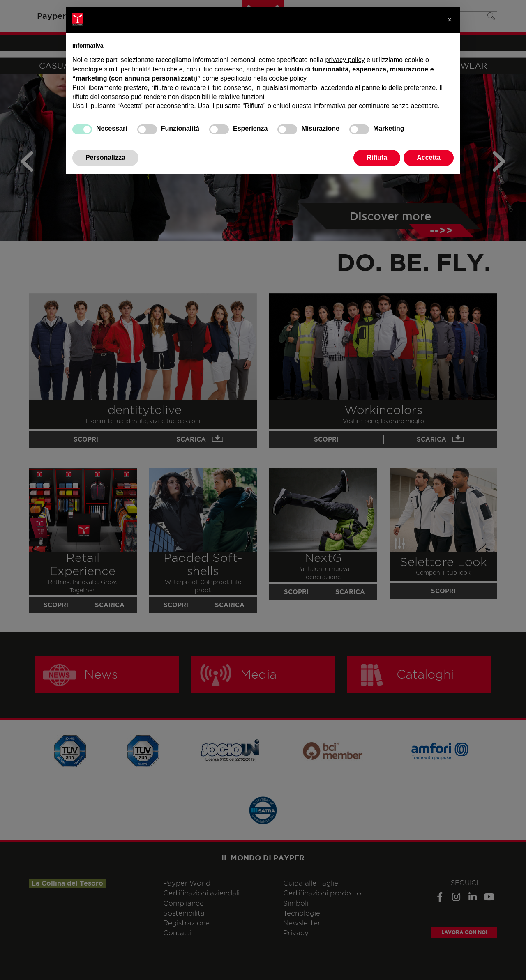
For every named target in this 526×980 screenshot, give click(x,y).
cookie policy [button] (287, 78)
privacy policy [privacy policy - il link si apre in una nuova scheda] (345, 60)
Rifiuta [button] (377, 158)
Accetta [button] (429, 158)
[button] (450, 20)
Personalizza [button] (105, 158)
